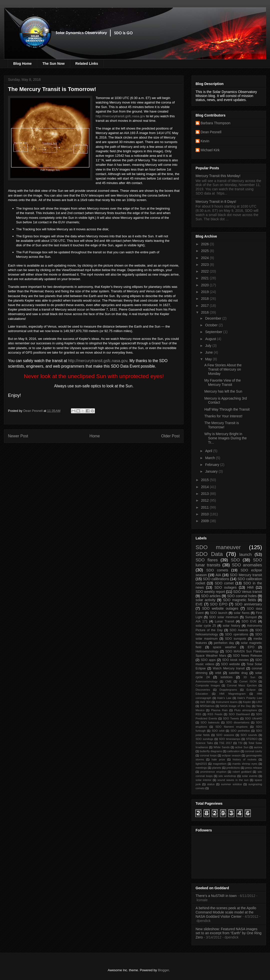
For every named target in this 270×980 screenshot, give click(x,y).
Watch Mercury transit (229, 668)
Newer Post (18, 436)
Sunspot (251, 617)
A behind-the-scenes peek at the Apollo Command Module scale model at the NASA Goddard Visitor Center (226, 912)
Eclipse (251, 690)
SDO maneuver (218, 547)
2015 (205, 480)
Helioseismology (207, 651)
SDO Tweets (231, 718)
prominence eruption (213, 772)
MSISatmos (207, 706)
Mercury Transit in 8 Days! (216, 202)
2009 (205, 521)
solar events (250, 776)
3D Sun (249, 677)
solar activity (206, 600)
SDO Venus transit (248, 592)
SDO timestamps (230, 739)
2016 (205, 312)
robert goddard (242, 772)
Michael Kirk (210, 150)
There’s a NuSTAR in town (216, 896)
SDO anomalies (247, 565)
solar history (232, 626)
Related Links (87, 64)
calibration (233, 751)
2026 (205, 244)
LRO (259, 702)
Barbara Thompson (216, 123)
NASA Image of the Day (235, 706)
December (214, 318)
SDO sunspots (236, 639)
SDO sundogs (204, 739)
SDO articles (211, 596)
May (209, 359)
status (211, 784)
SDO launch (219, 613)
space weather (225, 647)
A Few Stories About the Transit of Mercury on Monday (223, 369)
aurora (258, 747)
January (212, 471)
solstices (227, 677)
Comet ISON (248, 681)
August (211, 339)
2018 (205, 299)
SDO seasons (225, 735)
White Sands (222, 747)
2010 (205, 514)
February (213, 465)
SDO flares (207, 560)
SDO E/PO (219, 604)
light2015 (201, 764)
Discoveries (203, 690)
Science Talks (204, 743)
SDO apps (208, 660)
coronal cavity (253, 751)
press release (254, 768)
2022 (205, 271)
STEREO (252, 739)
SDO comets (217, 570)
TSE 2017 (226, 743)
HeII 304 (205, 702)
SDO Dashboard (239, 714)
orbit (218, 673)
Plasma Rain (219, 710)
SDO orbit (218, 731)
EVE (199, 604)
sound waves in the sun (233, 780)
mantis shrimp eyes (245, 764)
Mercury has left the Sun (223, 391)
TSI (240, 743)
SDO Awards (239, 630)
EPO (251, 647)
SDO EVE (249, 621)
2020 (205, 285)
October (212, 325)
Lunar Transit (224, 621)
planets (217, 768)
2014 (205, 487)
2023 (205, 265)
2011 (205, 507)
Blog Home (22, 64)
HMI (251, 587)
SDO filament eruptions (231, 727)
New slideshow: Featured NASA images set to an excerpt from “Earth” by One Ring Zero (229, 933)
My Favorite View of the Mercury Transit (223, 382)
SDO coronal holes (242, 596)
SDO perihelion (240, 731)
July (209, 346)
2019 (205, 292)
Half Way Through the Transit (227, 409)
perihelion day (224, 643)
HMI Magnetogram (232, 694)
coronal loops (208, 755)
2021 (205, 278)
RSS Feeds (215, 714)
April (209, 451)
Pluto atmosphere (246, 710)
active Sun (242, 747)
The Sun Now (54, 64)
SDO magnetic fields (240, 600)
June (209, 352)
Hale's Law (224, 698)
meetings (201, 768)
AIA (218, 575)
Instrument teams (227, 702)
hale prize (218, 759)
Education (202, 694)
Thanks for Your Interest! (223, 416)
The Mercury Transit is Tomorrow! (222, 425)
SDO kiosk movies (235, 660)
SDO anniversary (248, 604)
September (214, 332)
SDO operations (237, 634)
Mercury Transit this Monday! (218, 176)
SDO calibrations (216, 579)
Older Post (170, 436)
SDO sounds (249, 735)
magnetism (220, 764)
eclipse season (231, 755)
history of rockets (245, 759)
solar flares (242, 613)
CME (228, 681)
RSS (198, 714)
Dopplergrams (228, 690)
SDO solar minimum (224, 617)
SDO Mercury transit (246, 575)
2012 (205, 500)
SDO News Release (248, 656)
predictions (233, 768)
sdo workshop (227, 776)
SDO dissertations (238, 722)
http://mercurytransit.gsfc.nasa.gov (121, 116)
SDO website (231, 664)
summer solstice (232, 784)
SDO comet (224, 583)
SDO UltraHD (253, 718)
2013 (205, 494)
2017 (205, 306)
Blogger (163, 970)
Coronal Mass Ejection (242, 685)
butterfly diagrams (211, 751)
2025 (205, 251)
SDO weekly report (210, 592)
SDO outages (225, 587)
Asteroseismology (207, 681)
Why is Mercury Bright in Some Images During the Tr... (226, 438)
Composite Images (208, 685)
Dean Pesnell (211, 132)
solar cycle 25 (206, 626)
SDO (235, 560)
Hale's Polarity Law (250, 698)
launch (245, 555)
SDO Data (209, 554)
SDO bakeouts (210, 722)
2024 (205, 258)
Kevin (205, 141)
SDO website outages (220, 608)
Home (95, 436)
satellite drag (238, 673)
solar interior (204, 780)
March (210, 458)
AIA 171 (202, 621)
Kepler (247, 702)
